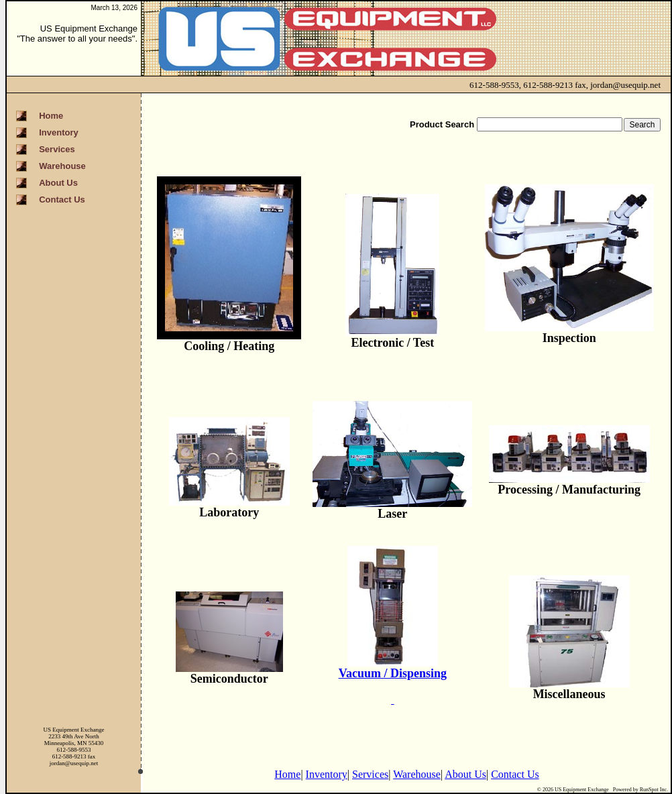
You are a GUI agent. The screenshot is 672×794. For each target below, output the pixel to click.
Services (370, 774)
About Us (465, 774)
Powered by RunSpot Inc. (640, 790)
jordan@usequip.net (625, 85)
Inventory (327, 774)
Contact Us (515, 774)
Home (287, 774)
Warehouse (417, 774)
